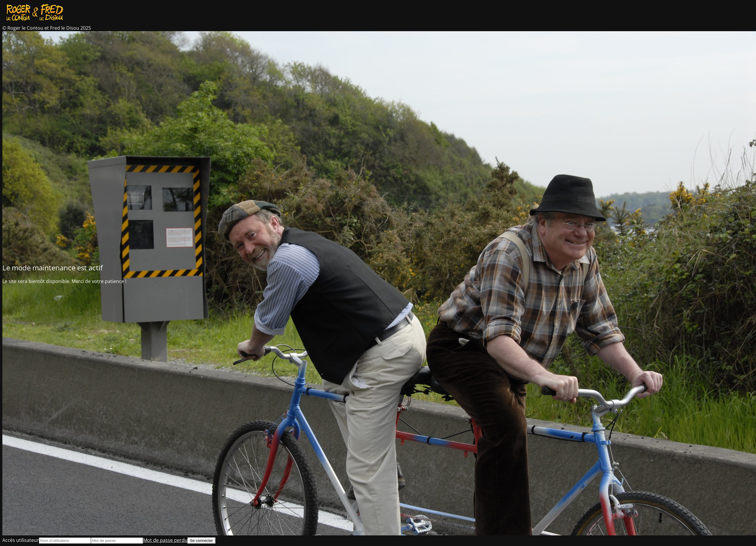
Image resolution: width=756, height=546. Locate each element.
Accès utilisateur (21, 540)
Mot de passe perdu (165, 540)
